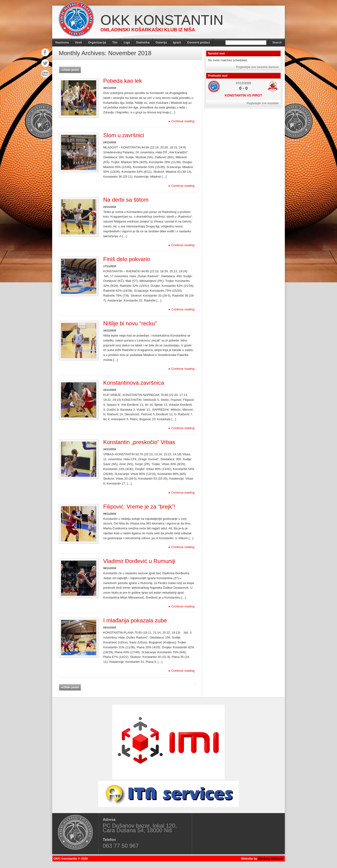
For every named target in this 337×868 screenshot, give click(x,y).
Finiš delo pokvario (127, 259)
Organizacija (97, 42)
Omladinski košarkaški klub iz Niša (148, 30)
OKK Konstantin (162, 20)
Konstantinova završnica (134, 383)
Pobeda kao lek (123, 81)
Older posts (70, 70)
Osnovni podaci (198, 42)
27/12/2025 (243, 83)
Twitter (45, 63)
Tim (115, 42)
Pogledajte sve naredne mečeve (258, 67)
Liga (127, 42)
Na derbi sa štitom (126, 200)
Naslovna (62, 42)
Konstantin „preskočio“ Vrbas (139, 442)
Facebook (45, 52)
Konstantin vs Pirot (243, 95)
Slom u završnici (124, 135)
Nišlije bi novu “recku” (130, 323)
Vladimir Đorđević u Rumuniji (139, 561)
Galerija (161, 42)
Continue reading (182, 121)
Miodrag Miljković (271, 859)
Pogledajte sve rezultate (263, 103)
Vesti (78, 42)
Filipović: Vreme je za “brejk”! (139, 507)
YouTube (45, 74)
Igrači (177, 42)
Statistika (143, 42)
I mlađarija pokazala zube (135, 620)
